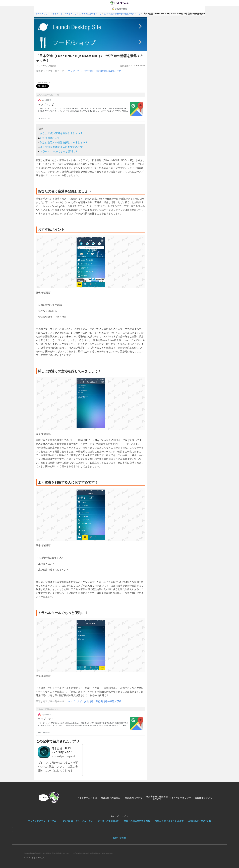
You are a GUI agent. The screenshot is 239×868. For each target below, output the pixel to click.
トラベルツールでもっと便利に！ (59, 151)
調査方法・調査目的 (110, 798)
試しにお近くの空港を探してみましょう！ (64, 142)
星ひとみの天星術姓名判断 (137, 821)
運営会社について (203, 798)
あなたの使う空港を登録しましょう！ (61, 133)
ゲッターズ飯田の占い (108, 821)
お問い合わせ (119, 838)
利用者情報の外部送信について (157, 798)
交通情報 (89, 71)
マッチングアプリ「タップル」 (43, 821)
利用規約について (134, 798)
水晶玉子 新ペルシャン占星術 (169, 821)
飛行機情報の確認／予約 (109, 71)
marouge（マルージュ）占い (78, 821)
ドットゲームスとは (87, 798)
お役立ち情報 (119, 9)
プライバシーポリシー (180, 798)
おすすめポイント (50, 138)
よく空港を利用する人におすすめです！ (63, 147)
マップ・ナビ (75, 71)
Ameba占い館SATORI (200, 821)
